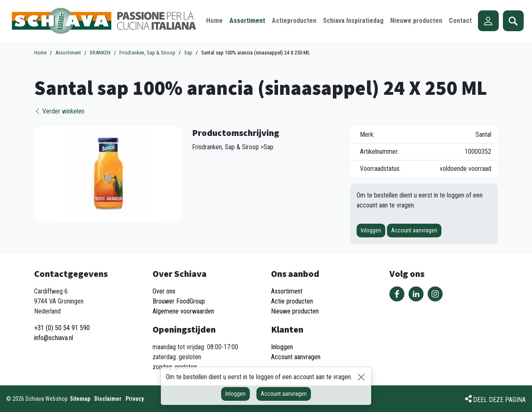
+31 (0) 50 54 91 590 (62, 328)
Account (488, 21)
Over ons (164, 291)
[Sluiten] (361, 377)
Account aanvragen (414, 230)
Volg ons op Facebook (397, 294)
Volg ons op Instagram (435, 294)
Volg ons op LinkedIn (416, 294)
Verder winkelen (59, 111)
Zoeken (513, 21)
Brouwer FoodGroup (179, 301)
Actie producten (292, 301)
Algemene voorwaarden (183, 311)
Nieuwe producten (295, 311)
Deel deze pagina (499, 400)
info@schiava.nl (54, 338)
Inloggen (371, 230)
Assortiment (287, 291)
